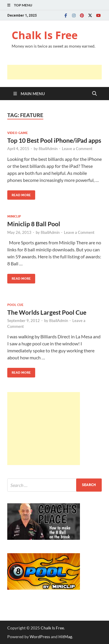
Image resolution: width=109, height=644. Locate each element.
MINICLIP (14, 216)
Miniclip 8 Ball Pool (34, 224)
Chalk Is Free (45, 35)
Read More (19, 194)
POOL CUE (15, 305)
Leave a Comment (77, 149)
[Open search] (94, 94)
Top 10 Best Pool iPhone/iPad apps (54, 140)
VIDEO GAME (18, 133)
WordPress (40, 637)
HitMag (65, 637)
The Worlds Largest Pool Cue (47, 312)
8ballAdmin (48, 149)
